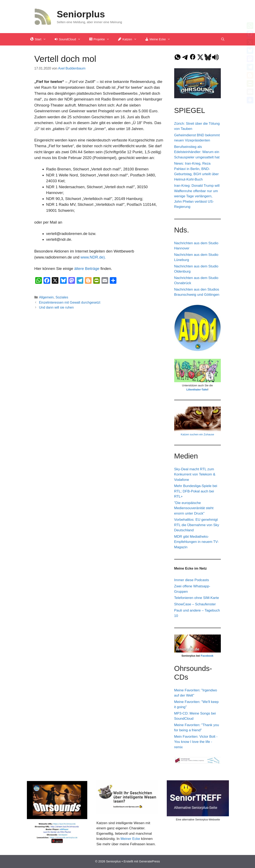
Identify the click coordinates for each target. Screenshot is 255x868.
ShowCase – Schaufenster (195, 604)
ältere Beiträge (87, 269)
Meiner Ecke (130, 839)
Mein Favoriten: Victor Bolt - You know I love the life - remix (196, 742)
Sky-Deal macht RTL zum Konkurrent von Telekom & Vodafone (195, 474)
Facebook (207, 656)
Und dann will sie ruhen (56, 307)
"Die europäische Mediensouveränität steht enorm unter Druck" (194, 508)
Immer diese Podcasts (192, 580)
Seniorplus (81, 14)
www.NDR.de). (94, 257)
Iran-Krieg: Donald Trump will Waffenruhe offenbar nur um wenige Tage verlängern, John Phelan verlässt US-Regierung (197, 196)
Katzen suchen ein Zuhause (197, 434)
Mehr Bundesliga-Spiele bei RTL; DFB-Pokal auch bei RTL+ (196, 491)
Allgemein (46, 297)
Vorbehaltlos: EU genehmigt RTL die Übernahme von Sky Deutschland (197, 525)
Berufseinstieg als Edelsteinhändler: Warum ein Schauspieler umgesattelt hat (197, 152)
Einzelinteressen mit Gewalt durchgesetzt (70, 302)
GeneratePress (149, 861)
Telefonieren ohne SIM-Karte (197, 598)
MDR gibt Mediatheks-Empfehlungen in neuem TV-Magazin (196, 542)
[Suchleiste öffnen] (223, 39)
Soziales (62, 297)
